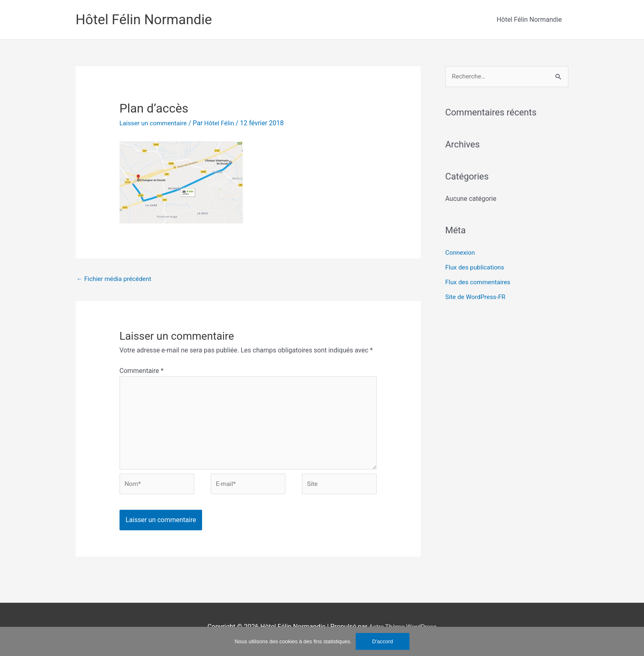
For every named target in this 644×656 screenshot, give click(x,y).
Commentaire (141, 372)
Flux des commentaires (479, 283)
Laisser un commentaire (155, 123)
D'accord (383, 641)
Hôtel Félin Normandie (147, 20)
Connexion (461, 253)
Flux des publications (476, 268)
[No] (634, 641)
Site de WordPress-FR (477, 298)
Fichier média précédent (116, 279)
